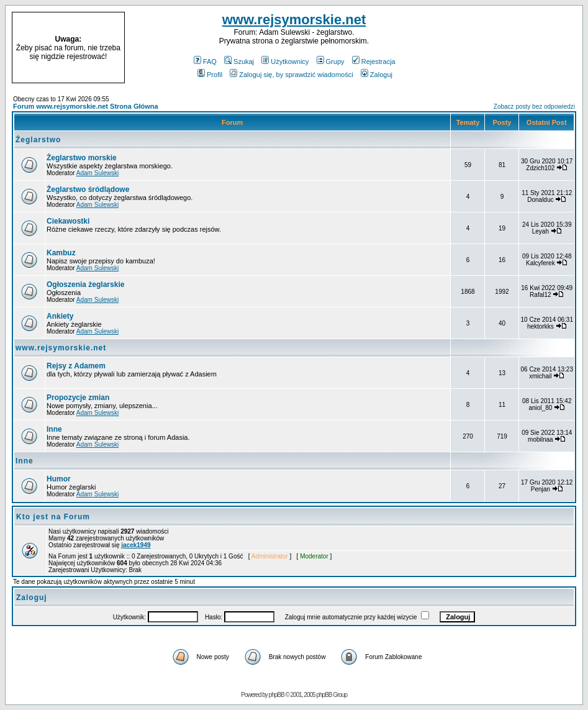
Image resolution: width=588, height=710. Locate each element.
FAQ (205, 61)
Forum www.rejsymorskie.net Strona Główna (86, 106)
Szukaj (239, 61)
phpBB (277, 695)
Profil (210, 75)
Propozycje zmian (78, 398)
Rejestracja (374, 61)
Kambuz (61, 253)
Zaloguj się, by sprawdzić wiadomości (291, 75)
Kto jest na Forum (53, 517)
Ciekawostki (68, 221)
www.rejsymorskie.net (294, 20)
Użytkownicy (285, 61)
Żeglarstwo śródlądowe (88, 189)
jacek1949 (136, 545)
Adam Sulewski (97, 173)
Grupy (331, 61)
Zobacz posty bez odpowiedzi (534, 107)
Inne (54, 429)
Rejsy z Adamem (76, 366)
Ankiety (60, 316)
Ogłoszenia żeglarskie (85, 284)
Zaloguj (377, 75)
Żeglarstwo (38, 140)
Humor (59, 479)
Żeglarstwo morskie (82, 158)
